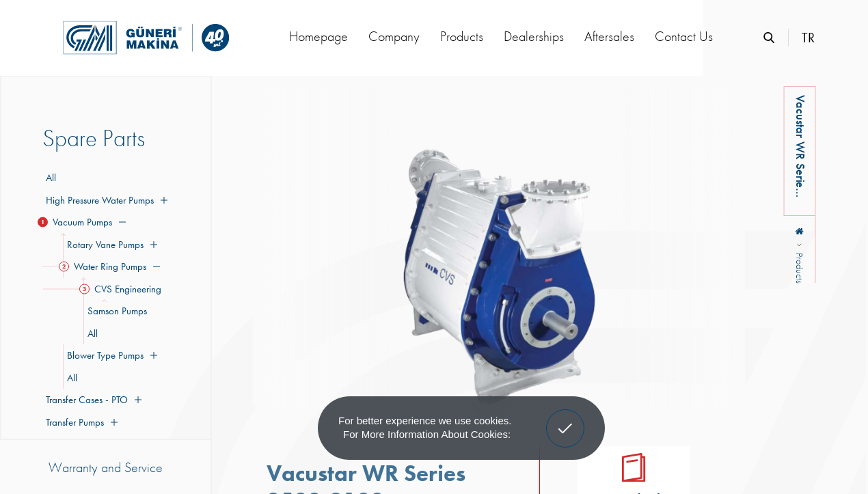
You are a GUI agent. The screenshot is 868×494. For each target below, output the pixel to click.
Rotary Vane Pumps (110, 245)
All (51, 178)
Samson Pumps (115, 311)
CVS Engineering (122, 289)
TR (808, 38)
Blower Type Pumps (110, 355)
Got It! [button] (565, 418)
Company (394, 36)
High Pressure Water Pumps (105, 200)
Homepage (318, 36)
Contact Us (684, 36)
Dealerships (534, 36)
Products (462, 36)
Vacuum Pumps (84, 222)
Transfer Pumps (80, 422)
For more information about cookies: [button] (427, 434)
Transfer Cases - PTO (92, 400)
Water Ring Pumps (111, 266)
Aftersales (609, 36)
